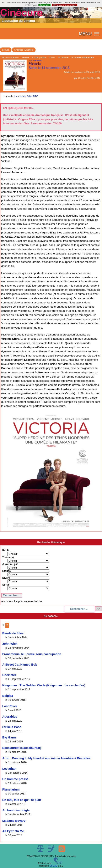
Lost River (10, 706)
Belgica (8, 696)
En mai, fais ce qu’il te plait (22, 800)
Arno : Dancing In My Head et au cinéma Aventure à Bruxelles (46, 758)
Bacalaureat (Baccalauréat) (22, 748)
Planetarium (11, 789)
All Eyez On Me (13, 831)
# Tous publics (39, 57)
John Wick (10, 644)
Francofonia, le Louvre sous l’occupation (32, 654)
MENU (85, 34)
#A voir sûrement (10, 57)
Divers (6, 578)
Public (6, 550)
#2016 (52, 57)
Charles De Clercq (88, 78)
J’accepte (44, 5)
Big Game (9, 737)
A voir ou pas (10, 564)
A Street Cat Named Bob (20, 665)
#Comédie (63, 57)
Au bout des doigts (16, 810)
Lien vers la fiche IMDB (26, 96)
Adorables (10, 717)
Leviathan (9, 769)
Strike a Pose (12, 727)
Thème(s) (8, 557)
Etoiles (6, 571)
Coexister (9, 675)
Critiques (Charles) (24, 50)
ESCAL (53, 866)
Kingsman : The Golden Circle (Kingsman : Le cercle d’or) (44, 685)
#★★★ (25, 57)
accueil (6, 50)
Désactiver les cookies (65, 5)
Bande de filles (13, 633)
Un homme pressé (15, 779)
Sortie (6, 585)
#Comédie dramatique (82, 57)
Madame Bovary (14, 821)
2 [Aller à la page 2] (7, 625)
